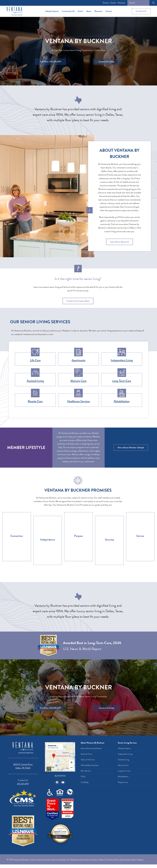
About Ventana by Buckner (91, 748)
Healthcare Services (78, 401)
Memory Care (78, 381)
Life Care (35, 360)
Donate (106, 3)
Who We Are (86, 771)
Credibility (85, 782)
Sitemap (140, 860)
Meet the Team (87, 754)
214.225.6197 (141, 11)
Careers (113, 3)
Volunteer (121, 3)
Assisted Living (35, 381)
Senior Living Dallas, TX (60, 860)
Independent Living (122, 360)
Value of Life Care (88, 760)
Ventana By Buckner (21, 860)
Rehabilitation (122, 401)
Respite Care (35, 401)
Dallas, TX (103, 860)
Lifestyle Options (124, 748)
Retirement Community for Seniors (84, 860)
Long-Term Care (122, 381)
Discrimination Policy (128, 860)
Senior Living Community (41, 860)
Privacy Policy (113, 860)
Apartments (78, 360)
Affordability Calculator (90, 765)
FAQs (83, 777)
